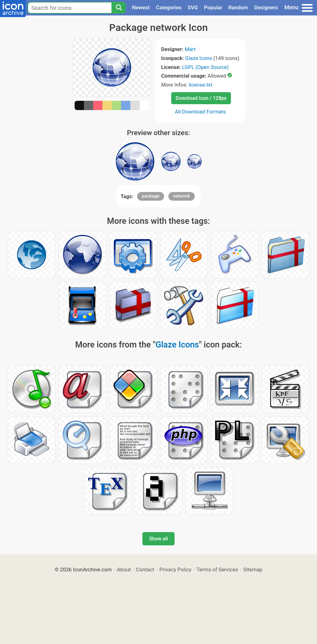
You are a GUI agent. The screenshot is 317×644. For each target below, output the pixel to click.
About (124, 569)
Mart (190, 49)
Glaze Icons (199, 58)
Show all (158, 539)
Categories (169, 7)
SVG (193, 7)
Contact (145, 569)
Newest (141, 7)
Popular (213, 7)
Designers (266, 7)
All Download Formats (200, 112)
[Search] (119, 8)
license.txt (200, 85)
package (151, 196)
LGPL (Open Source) (205, 67)
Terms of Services (217, 569)
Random (238, 7)
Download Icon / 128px (201, 98)
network (181, 196)
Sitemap (253, 569)
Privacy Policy (175, 569)
